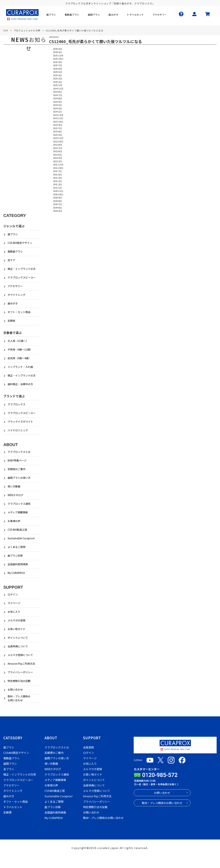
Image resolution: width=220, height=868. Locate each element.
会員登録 (89, 747)
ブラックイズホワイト (20, 422)
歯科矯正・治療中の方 (20, 384)
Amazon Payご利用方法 (21, 664)
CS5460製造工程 (17, 530)
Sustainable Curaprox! (21, 538)
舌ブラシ (9, 769)
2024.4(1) (57, 102)
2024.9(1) (57, 92)
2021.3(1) (57, 181)
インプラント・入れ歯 (20, 367)
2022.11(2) (58, 138)
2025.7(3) (57, 65)
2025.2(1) (57, 82)
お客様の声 (14, 521)
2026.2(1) (57, 52)
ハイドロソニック (18, 430)
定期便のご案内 (16, 469)
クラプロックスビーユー (22, 277)
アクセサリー (15, 286)
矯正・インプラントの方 (22, 269)
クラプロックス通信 (19, 504)
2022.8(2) (57, 145)
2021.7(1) (57, 171)
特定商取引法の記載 (19, 681)
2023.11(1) (58, 118)
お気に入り (14, 612)
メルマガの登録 (16, 620)
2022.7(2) (57, 148)
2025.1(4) (57, 85)
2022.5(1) (57, 155)
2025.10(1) (58, 59)
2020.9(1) (57, 197)
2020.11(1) (58, 191)
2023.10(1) (58, 122)
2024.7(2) (57, 95)
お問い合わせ (15, 689)
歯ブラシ (13, 234)
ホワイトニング (16, 295)
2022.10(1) (58, 141)
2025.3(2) (57, 78)
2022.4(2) (57, 158)
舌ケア (11, 260)
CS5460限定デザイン (20, 243)
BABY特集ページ (17, 460)
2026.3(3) (57, 49)
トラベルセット (13, 807)
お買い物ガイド (16, 629)
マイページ (14, 603)
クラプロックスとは (19, 452)
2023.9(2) (57, 125)
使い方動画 (14, 486)
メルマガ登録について (20, 655)
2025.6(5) (57, 69)
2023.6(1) (57, 131)
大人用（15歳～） (18, 341)
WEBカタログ (15, 495)
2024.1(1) (57, 112)
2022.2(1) (57, 161)
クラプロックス (16, 404)
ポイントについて (18, 638)
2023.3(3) (57, 135)
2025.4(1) (57, 75)
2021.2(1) (57, 184)
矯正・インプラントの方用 (20, 774)
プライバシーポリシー (20, 672)
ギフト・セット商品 (19, 312)
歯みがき (13, 303)
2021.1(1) (57, 188)
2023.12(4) (58, 115)
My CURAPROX (16, 573)
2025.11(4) (58, 55)
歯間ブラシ (10, 764)
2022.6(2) (57, 151)
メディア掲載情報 (18, 512)
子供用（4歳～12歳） (20, 349)
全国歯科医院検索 (18, 564)
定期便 (11, 321)
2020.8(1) (57, 201)
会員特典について (18, 646)
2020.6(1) (57, 208)
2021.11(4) (58, 164)
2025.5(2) (57, 72)
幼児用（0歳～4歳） (19, 358)
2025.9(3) (57, 62)
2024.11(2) (58, 88)
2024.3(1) (57, 105)
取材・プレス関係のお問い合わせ (19, 698)
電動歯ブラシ (15, 251)
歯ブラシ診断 (15, 556)
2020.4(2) (57, 211)
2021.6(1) (57, 174)
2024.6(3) (57, 98)
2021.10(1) (58, 168)
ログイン (13, 594)
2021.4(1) (57, 178)
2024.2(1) (57, 108)
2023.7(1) (57, 128)
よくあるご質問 (16, 547)
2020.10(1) (58, 194)
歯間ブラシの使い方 (19, 478)
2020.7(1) (57, 204)
